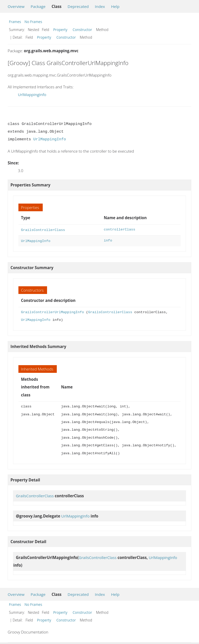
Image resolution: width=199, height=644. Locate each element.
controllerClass (120, 230)
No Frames (33, 22)
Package (38, 6)
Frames (15, 22)
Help (115, 6)
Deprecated (78, 6)
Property (60, 30)
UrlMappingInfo (32, 94)
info (108, 240)
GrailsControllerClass (43, 230)
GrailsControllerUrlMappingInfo (52, 311)
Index (100, 6)
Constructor (82, 30)
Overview (16, 6)
